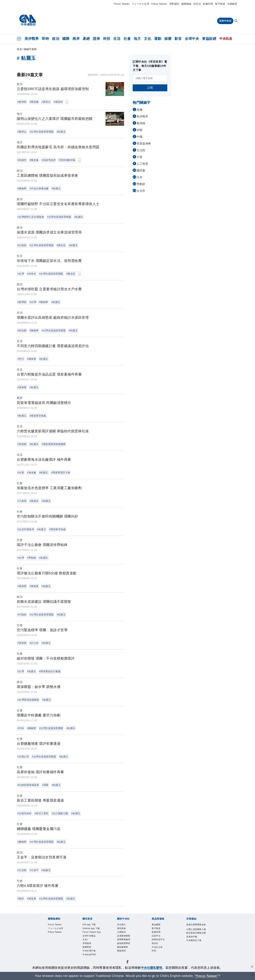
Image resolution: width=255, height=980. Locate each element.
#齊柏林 (31, 558)
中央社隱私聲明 (152, 968)
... (67, 102)
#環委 (45, 785)
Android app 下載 (91, 929)
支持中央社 (225, 21)
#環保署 (31, 359)
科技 (107, 39)
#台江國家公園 (60, 813)
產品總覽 (156, 925)
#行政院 (22, 245)
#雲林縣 (22, 444)
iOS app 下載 (89, 925)
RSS (154, 951)
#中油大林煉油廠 (39, 188)
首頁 (19, 49)
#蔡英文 (46, 102)
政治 (56, 39)
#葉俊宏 (34, 501)
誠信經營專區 (124, 944)
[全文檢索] (236, 21)
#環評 (21, 899)
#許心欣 (34, 643)
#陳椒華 (22, 188)
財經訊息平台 (158, 940)
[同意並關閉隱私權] (252, 967)
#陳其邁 (34, 160)
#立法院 (22, 870)
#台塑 (21, 473)
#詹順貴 (34, 586)
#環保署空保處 (38, 416)
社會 (127, 39)
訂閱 (150, 88)
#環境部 (58, 102)
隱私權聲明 (123, 948)
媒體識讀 (186, 4)
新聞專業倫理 (124, 940)
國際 (66, 39)
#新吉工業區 (42, 813)
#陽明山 (22, 132)
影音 (178, 39)
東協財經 (209, 39)
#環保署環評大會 (61, 473)
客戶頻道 (220, 4)
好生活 (197, 4)
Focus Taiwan (122, 4)
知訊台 (155, 944)
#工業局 (22, 501)
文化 (147, 39)
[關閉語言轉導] (252, 975)
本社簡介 (121, 925)
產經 (86, 39)
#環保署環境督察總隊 (54, 444)
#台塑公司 (23, 757)
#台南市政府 (24, 813)
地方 (137, 39)
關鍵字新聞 (30, 49)
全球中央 (192, 39)
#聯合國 (34, 102)
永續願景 (232, 4)
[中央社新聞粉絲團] (127, 963)
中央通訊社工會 (194, 941)
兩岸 (76, 39)
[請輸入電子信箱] (150, 78)
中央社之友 (157, 948)
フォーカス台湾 (140, 4)
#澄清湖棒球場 (67, 160)
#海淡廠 (31, 473)
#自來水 (31, 274)
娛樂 (168, 39)
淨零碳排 (174, 4)
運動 (158, 39)
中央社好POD (89, 955)
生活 (117, 39)
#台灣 (21, 274)
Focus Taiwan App (92, 932)
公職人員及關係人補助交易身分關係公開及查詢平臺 (196, 933)
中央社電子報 (89, 951)
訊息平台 (156, 936)
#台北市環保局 (26, 529)
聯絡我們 (121, 951)
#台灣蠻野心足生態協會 (31, 217)
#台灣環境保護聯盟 (28, 700)
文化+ (85, 940)
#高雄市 (22, 160)
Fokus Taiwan (159, 4)
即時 (45, 39)
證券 (96, 39)
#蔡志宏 (61, 245)
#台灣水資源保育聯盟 (42, 132)
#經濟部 (22, 102)
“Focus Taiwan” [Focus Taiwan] (207, 976)
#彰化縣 (22, 330)
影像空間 (208, 4)
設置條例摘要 (124, 936)
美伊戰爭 (32, 39)
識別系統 (121, 929)
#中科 (21, 728)
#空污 (21, 359)
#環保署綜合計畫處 (50, 671)
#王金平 (34, 870)
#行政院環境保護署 (28, 785)
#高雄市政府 (49, 160)
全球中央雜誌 (89, 936)
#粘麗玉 (61, 132)
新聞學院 (87, 948)
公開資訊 (121, 932)
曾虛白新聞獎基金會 (196, 925)
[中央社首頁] (28, 20)
